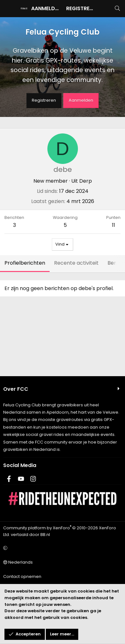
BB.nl (45, 535)
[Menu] (8, 9)
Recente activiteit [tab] (76, 263)
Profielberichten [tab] (25, 263)
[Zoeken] (117, 9)
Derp (86, 181)
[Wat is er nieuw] (104, 9)
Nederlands (18, 562)
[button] (62, 548)
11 (114, 225)
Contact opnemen (22, 576)
